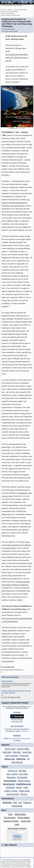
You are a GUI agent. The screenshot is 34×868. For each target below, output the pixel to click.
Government (9, 784)
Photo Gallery (24, 818)
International (17, 762)
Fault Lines (26, 821)
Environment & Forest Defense (9, 12)
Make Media (20, 814)
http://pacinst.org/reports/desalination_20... (12, 671)
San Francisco (12, 756)
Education (11, 777)
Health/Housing (24, 784)
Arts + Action (12, 774)
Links (17, 824)
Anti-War (22, 771)
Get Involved (10, 818)
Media (19, 787)
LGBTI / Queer (11, 791)
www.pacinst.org (8, 661)
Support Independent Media (15, 703)
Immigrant (10, 787)
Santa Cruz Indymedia (20, 10)
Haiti (15, 802)
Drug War (23, 774)
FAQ (10, 814)
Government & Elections (8, 13)
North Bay (7, 752)
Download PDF (14, 128)
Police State (24, 791)
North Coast (10, 749)
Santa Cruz (10, 759)
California (10, 10)
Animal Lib (12, 771)
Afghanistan (17, 806)
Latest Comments (7, 681)
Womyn (24, 794)
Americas (3, 10)
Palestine (27, 802)
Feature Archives (11, 821)
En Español (22, 777)
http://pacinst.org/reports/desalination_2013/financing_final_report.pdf (17, 57)
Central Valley (23, 749)
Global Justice (24, 781)
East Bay (17, 752)
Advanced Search (17, 840)
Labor (26, 787)
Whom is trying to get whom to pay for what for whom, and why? (16, 692)
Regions (6, 745)
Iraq (20, 802)
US (28, 759)
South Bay (27, 752)
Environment (10, 781)
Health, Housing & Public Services (10, 15)
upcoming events (25, 738)
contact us (25, 731)
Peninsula (24, 756)
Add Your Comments (10, 677)
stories (12, 738)
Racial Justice (13, 794)
